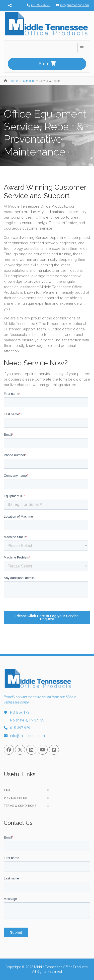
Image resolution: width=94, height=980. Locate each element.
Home (14, 81)
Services (28, 81)
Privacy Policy (16, 798)
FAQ (7, 790)
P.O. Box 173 (17, 712)
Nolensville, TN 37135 (27, 720)
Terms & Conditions (20, 806)
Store (47, 64)
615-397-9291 (37, 5)
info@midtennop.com (71, 5)
